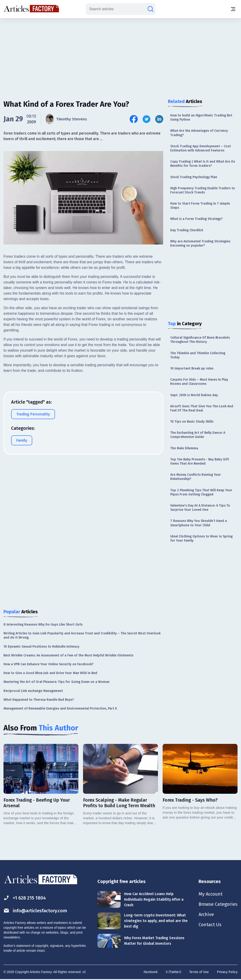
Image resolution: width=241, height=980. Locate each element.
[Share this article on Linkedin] (159, 119)
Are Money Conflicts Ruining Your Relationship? (196, 477)
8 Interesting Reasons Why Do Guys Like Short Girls (43, 625)
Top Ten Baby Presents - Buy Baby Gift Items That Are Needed (200, 461)
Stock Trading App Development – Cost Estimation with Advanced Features (201, 148)
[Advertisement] (121, 55)
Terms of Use (199, 972)
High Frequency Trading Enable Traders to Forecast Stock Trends (203, 190)
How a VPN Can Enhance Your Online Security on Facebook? (48, 664)
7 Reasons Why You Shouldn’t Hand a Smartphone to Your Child (199, 523)
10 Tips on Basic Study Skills (192, 422)
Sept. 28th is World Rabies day (194, 395)
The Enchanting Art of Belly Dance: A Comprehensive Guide (198, 435)
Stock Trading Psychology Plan (194, 177)
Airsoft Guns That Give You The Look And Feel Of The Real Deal (202, 408)
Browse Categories (218, 904)
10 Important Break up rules (192, 368)
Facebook (151, 972)
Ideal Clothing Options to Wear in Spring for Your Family (201, 538)
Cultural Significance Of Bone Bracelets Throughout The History (200, 340)
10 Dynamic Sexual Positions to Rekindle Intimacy (41, 647)
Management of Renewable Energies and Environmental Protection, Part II (60, 708)
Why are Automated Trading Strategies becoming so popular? (200, 243)
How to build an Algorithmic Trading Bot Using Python (201, 117)
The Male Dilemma (184, 448)
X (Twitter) (174, 972)
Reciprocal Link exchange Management (33, 691)
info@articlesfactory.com (35, 911)
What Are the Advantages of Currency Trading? (199, 133)
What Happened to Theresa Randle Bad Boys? (39, 700)
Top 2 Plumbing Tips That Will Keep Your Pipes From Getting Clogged (201, 492)
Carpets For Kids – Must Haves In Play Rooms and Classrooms (199, 382)
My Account (210, 894)
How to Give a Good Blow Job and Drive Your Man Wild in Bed (50, 673)
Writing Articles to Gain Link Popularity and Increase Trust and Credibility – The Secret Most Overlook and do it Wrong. (82, 635)
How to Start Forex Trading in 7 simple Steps (200, 206)
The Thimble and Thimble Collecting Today (198, 355)
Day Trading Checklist (187, 230)
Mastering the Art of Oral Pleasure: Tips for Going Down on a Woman (56, 682)
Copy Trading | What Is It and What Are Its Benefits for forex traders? (203, 164)
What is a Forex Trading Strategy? (196, 219)
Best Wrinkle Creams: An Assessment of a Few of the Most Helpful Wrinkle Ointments (68, 655)
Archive (206, 914)
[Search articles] (151, 9)
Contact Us (210, 925)
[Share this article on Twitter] (146, 119)
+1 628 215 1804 (25, 898)
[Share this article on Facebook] (134, 119)
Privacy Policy (227, 972)
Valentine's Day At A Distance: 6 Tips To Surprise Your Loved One (200, 508)
